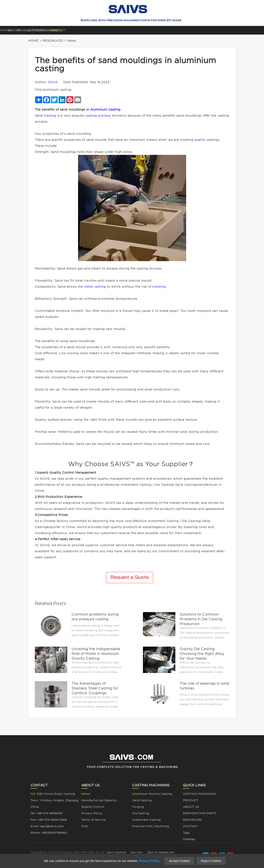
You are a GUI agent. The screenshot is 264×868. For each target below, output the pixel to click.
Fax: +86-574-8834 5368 (49, 820)
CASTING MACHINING (130, 32)
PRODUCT (92, 30)
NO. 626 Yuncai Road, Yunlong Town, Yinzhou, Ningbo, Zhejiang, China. (55, 800)
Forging (138, 807)
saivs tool (137, 852)
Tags (186, 833)
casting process (98, 116)
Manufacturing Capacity (99, 800)
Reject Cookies (211, 861)
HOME (19, 30)
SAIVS (53, 82)
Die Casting (141, 813)
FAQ (85, 826)
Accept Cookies (179, 861)
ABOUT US (54, 30)
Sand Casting (45, 116)
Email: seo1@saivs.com (47, 826)
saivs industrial (116, 852)
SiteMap (189, 839)
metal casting (95, 287)
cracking (159, 287)
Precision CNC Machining (151, 826)
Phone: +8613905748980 (49, 833)
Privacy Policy (92, 813)
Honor (86, 794)
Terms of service (93, 820)
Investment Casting (146, 820)
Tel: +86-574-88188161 (47, 813)
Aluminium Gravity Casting (152, 794)
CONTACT (244, 30)
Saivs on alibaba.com (161, 852)
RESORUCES (205, 30)
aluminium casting (57, 90)
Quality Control (93, 807)
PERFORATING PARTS (169, 30)
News (72, 41)
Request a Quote (130, 577)
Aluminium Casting (105, 109)
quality (200, 140)
